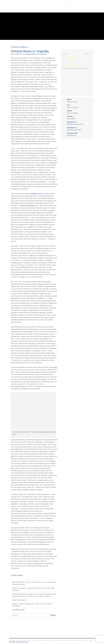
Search (53, 615)
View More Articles (18, 610)
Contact (91, 4)
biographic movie (36, 194)
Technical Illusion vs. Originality (30, 51)
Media (65, 4)
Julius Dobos (31, 54)
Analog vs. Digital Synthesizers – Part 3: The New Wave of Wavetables (32, 605)
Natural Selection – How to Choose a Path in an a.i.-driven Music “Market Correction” (34, 583)
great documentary (28, 206)
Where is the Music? (19, 600)
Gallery (57, 4)
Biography (48, 4)
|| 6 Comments (41, 54)
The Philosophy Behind (78, 4)
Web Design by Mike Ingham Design (19, 642)
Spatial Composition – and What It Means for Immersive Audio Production (33, 589)
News (40, 4)
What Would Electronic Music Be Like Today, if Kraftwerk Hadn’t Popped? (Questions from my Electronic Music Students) (34, 595)
